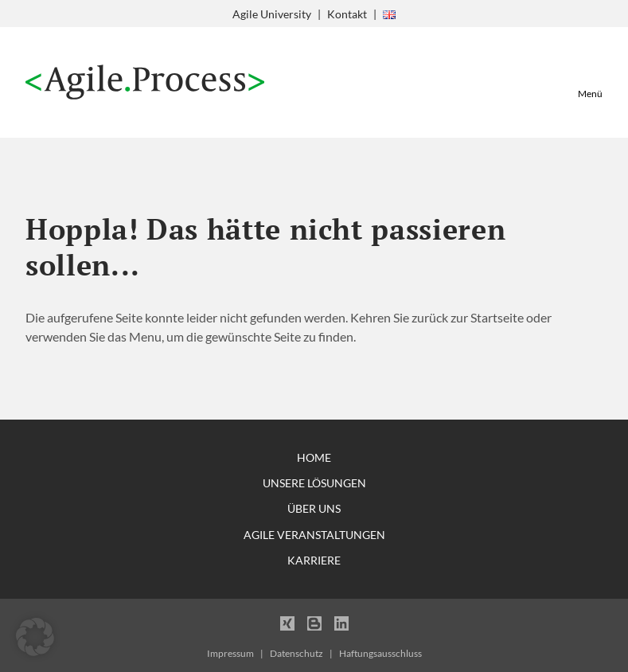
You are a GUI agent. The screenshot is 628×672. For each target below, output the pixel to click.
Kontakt (347, 14)
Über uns (314, 508)
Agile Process (145, 82)
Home (314, 457)
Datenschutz (296, 653)
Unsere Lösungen (314, 483)
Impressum (230, 653)
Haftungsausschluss (380, 653)
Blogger (314, 623)
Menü (590, 94)
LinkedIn (341, 623)
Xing (287, 623)
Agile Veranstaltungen (314, 535)
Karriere (314, 560)
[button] (35, 637)
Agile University (272, 14)
